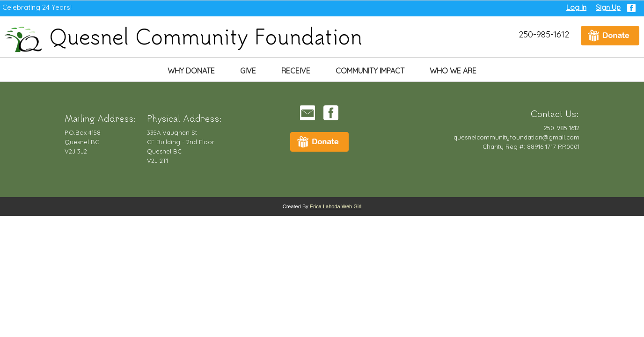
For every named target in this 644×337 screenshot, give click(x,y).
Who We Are (453, 71)
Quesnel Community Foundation (183, 36)
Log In (576, 7)
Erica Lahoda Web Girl (336, 206)
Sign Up (608, 7)
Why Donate (191, 71)
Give (248, 71)
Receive (296, 71)
